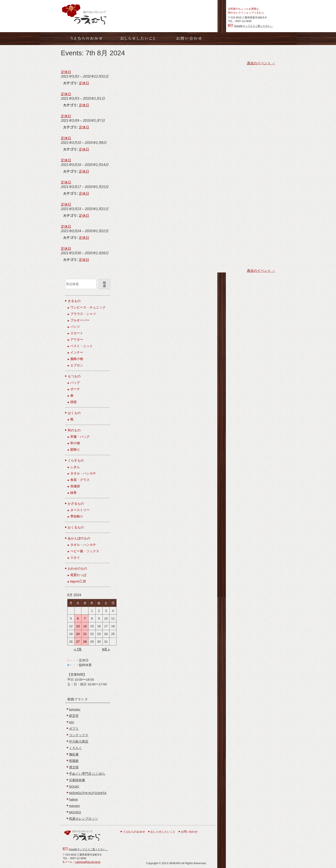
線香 (73, 493)
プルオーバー (80, 320)
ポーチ (75, 389)
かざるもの (76, 503)
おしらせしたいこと (163, 832)
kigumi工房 (78, 581)
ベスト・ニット (82, 346)
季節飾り (77, 516)
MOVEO (75, 812)
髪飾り (75, 449)
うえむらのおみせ (134, 832)
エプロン (77, 365)
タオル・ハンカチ (83, 473)
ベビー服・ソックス (85, 551)
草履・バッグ (80, 437)
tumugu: (75, 709)
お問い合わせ (189, 832)
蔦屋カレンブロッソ (83, 819)
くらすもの (76, 460)
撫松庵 (74, 754)
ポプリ (74, 729)
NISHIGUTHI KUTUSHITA (88, 793)
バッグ (75, 383)
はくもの (74, 413)
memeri (74, 806)
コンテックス (79, 735)
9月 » (106, 649)
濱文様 (74, 767)
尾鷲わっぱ (78, 575)
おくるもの (76, 527)
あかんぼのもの (79, 538)
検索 (104, 284)
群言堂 (74, 716)
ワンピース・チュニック (88, 307)
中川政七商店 (79, 741)
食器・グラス (80, 480)
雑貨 (73, 402)
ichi (71, 722)
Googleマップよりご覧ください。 (254, 26)
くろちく (75, 748)
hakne (73, 799)
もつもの (74, 376)
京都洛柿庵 (77, 780)
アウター (77, 339)
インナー (77, 352)
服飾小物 (77, 359)
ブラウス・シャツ (83, 314)
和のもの (74, 430)
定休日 (84, 83)
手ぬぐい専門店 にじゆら (87, 774)
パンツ (75, 327)
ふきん (75, 467)
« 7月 (78, 649)
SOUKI (74, 786)
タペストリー (80, 510)
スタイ (75, 557)
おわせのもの (77, 568)
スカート (77, 333)
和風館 (74, 761)
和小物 (75, 443)
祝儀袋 (75, 486)
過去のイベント (261, 63)
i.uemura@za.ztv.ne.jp (88, 862)
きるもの (74, 301)
